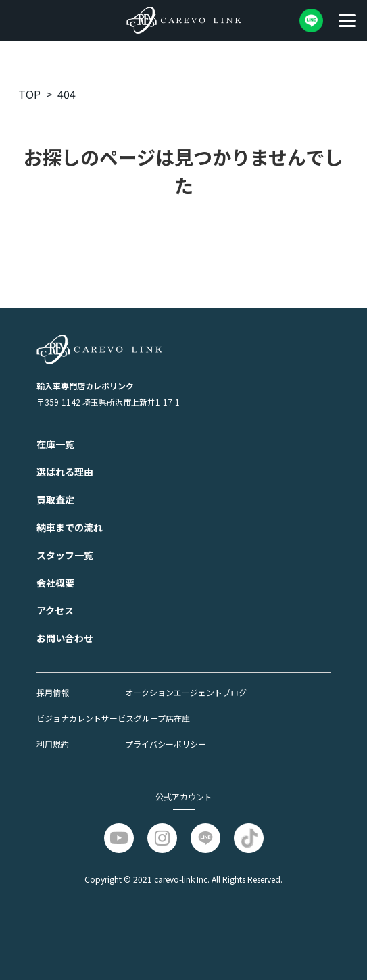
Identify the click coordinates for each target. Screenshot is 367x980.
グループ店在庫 (162, 718)
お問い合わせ (65, 638)
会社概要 (55, 583)
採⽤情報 (53, 692)
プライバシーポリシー (166, 744)
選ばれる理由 (65, 472)
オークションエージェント (174, 692)
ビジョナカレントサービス (85, 718)
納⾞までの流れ (70, 527)
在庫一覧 (55, 444)
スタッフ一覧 (65, 555)
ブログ (235, 692)
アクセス (55, 610)
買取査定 (55, 499)
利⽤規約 (53, 744)
